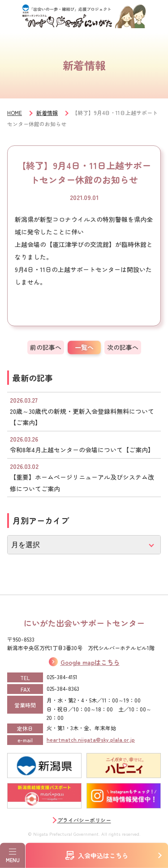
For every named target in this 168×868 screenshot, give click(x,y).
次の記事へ (123, 347)
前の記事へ (46, 347)
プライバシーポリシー (84, 820)
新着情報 (47, 113)
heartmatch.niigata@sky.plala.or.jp (91, 739)
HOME (15, 113)
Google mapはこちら (90, 662)
